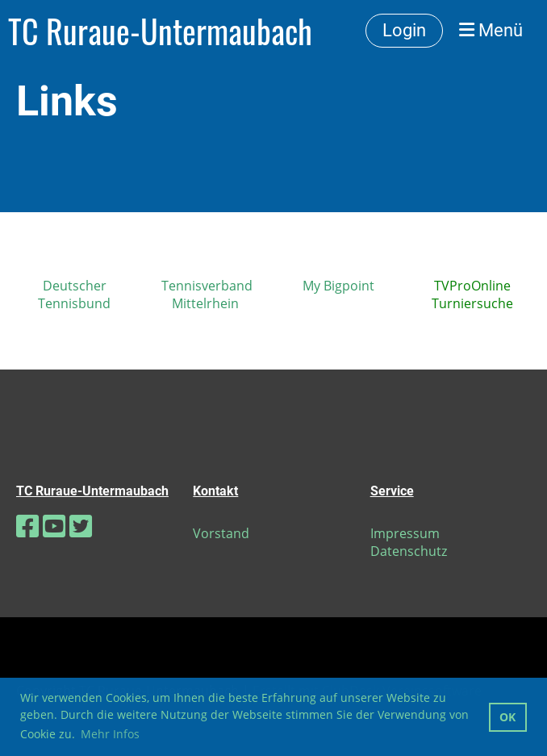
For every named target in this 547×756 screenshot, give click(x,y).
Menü (491, 30)
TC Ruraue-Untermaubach (160, 31)
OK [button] (507, 717)
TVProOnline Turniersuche (472, 294)
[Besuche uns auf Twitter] (81, 526)
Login (404, 30)
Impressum (405, 533)
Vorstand (221, 533)
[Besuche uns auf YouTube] (54, 526)
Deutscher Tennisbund (74, 294)
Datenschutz (409, 551)
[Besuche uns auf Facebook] (27, 526)
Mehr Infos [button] (110, 734)
